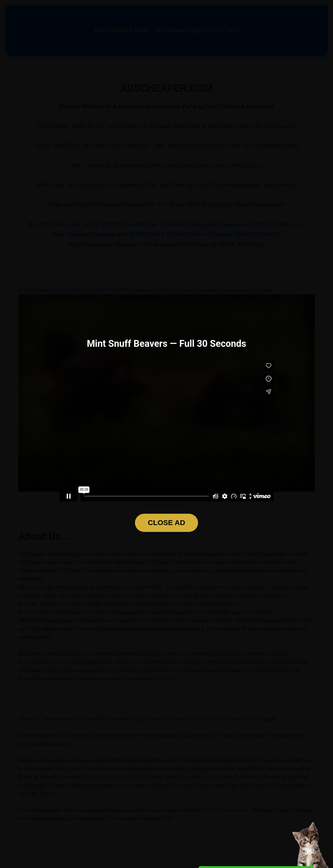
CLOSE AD (167, 523)
